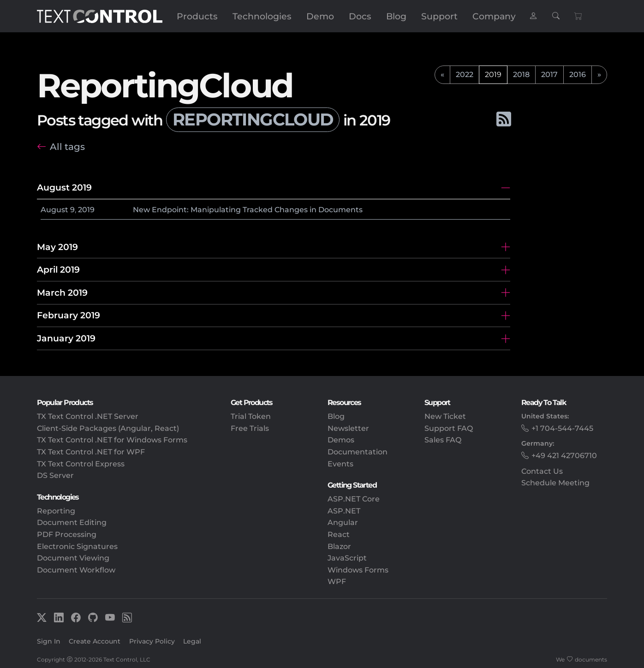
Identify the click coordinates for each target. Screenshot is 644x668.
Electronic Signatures (77, 546)
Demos (341, 440)
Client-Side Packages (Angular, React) (108, 428)
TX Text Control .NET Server (88, 416)
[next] (599, 75)
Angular (343, 522)
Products (197, 16)
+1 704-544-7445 (562, 428)
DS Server (55, 475)
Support (439, 16)
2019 (86, 210)
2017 (549, 75)
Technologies (262, 16)
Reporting (56, 511)
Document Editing (72, 522)
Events (340, 464)
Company (494, 16)
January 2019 (66, 338)
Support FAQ (449, 428)
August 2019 (64, 187)
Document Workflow (76, 570)
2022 (465, 75)
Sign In (49, 641)
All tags (67, 146)
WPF (337, 582)
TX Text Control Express (81, 464)
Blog (396, 16)
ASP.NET (344, 511)
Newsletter (348, 428)
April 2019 (58, 269)
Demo (320, 16)
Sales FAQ (443, 440)
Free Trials (250, 428)
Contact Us (542, 471)
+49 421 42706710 (564, 456)
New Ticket (445, 416)
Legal (192, 641)
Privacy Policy (152, 641)
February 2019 (69, 315)
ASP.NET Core (354, 499)
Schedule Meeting (555, 483)
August (54, 210)
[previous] (442, 75)
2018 (521, 75)
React (339, 534)
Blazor (339, 546)
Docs (360, 16)
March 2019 (62, 292)
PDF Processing (67, 534)
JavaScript (347, 558)
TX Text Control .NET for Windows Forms (112, 440)
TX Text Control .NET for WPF (91, 452)
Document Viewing (73, 558)
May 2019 (57, 247)
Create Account (95, 641)
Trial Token (251, 416)
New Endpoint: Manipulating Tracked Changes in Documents (248, 210)
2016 (578, 75)
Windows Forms (358, 570)
